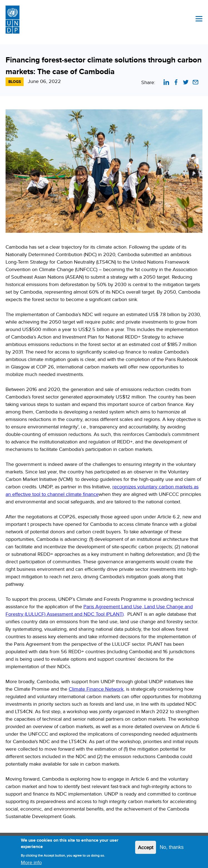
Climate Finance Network (96, 689)
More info (31, 864)
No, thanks (172, 849)
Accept (146, 849)
